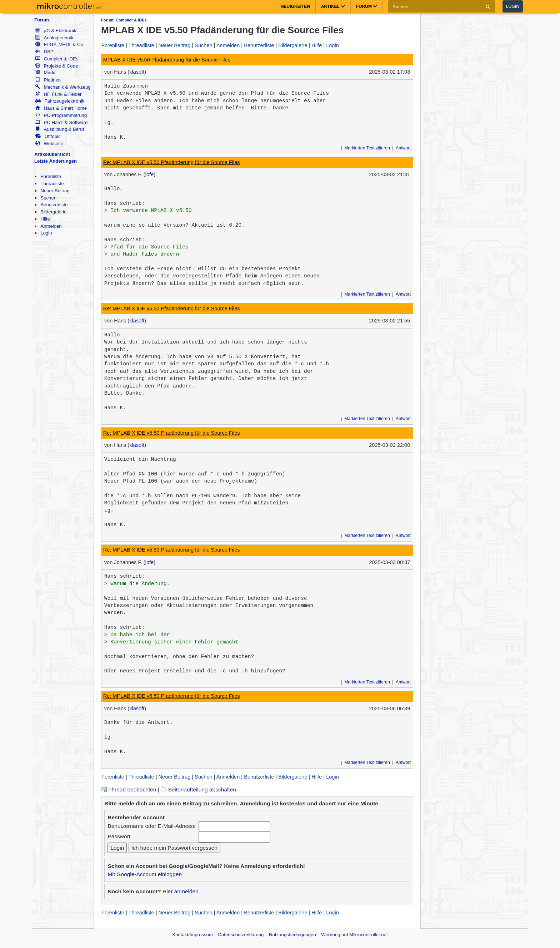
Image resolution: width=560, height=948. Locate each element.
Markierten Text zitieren (367, 148)
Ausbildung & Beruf (60, 129)
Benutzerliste (54, 205)
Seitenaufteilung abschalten (198, 789)
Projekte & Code (57, 66)
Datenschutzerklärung (241, 935)
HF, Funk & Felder (58, 94)
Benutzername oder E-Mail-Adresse (151, 826)
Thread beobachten (129, 789)
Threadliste (52, 184)
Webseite (49, 144)
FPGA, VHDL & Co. (60, 45)
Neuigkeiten (295, 6)
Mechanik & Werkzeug (63, 87)
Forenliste (51, 176)
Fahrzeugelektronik (60, 101)
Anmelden (51, 226)
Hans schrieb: (125, 203)
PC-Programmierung (61, 115)
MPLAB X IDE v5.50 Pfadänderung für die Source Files (167, 60)
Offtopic (48, 136)
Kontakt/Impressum (192, 935)
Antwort (403, 148)
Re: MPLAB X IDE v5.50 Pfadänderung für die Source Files (172, 162)
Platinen (48, 80)
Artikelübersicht (52, 154)
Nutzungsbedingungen (292, 935)
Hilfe (45, 219)
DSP (44, 52)
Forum (42, 20)
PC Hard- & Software (61, 122)
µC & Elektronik (56, 31)
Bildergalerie (53, 212)
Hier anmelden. (181, 891)
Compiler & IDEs (57, 59)
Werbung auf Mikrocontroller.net (354, 935)
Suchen (48, 198)
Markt (45, 73)
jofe (149, 174)
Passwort (119, 836)
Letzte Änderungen (56, 161)
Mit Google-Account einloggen (145, 874)
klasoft (137, 72)
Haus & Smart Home (61, 108)
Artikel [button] (333, 6)
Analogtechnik (54, 38)
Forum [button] (367, 6)
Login (513, 6)
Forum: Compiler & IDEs (124, 20)
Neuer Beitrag (55, 191)
